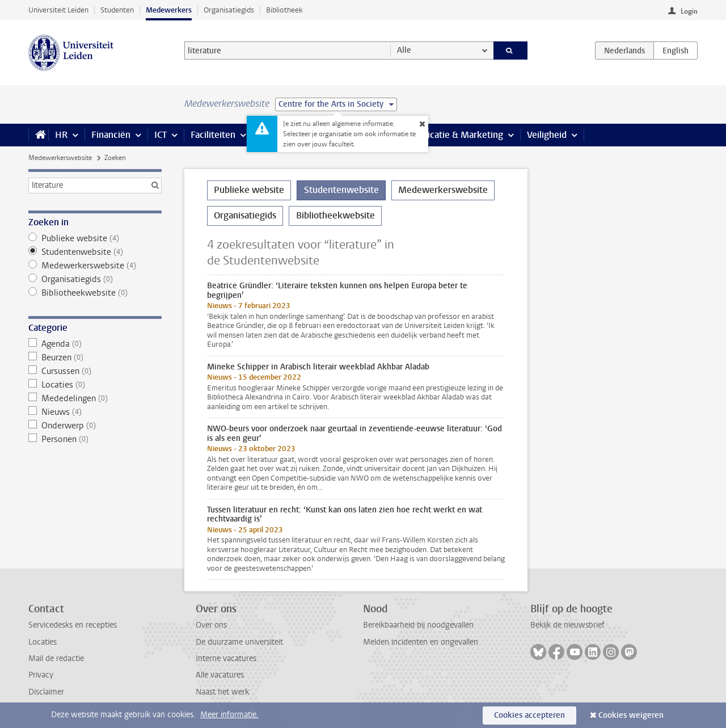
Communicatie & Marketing (448, 135)
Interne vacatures (226, 658)
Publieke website (95, 238)
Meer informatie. (229, 715)
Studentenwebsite (95, 252)
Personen (95, 439)
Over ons (211, 625)
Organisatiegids (229, 10)
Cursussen (95, 371)
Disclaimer (46, 692)
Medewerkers (169, 10)
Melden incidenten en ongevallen (421, 642)
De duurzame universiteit (239, 642)
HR (61, 135)
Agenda (95, 344)
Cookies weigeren (631, 715)
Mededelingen (95, 398)
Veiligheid (547, 135)
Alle (404, 50)
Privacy (41, 675)
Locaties (95, 385)
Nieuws (95, 412)
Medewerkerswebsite (60, 158)
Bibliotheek (284, 10)
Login (689, 11)
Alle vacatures (220, 675)
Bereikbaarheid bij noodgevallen (418, 625)
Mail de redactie (56, 658)
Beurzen (95, 357)
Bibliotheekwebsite (95, 293)
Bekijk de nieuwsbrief (567, 625)
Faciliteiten (213, 135)
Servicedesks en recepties (73, 625)
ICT (161, 135)
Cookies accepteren (529, 715)
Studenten (117, 10)
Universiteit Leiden (58, 10)
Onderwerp (95, 426)
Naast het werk (222, 692)
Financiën (111, 135)
